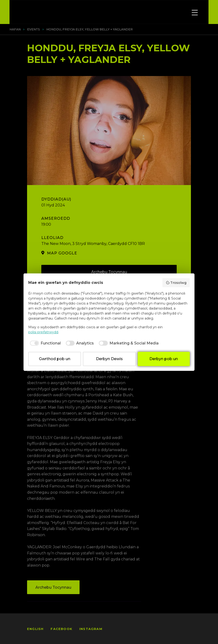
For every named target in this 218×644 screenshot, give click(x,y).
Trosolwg (176, 283)
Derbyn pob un (164, 359)
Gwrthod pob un (55, 359)
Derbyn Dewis (109, 359)
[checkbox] (45, 343)
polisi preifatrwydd (43, 332)
